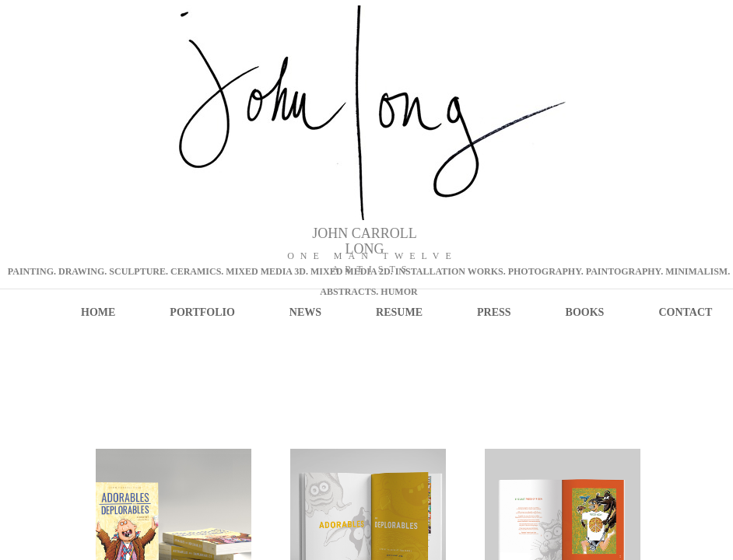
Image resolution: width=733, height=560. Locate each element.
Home (98, 312)
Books (585, 312)
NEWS (305, 312)
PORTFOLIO (202, 312)
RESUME (399, 312)
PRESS (494, 312)
